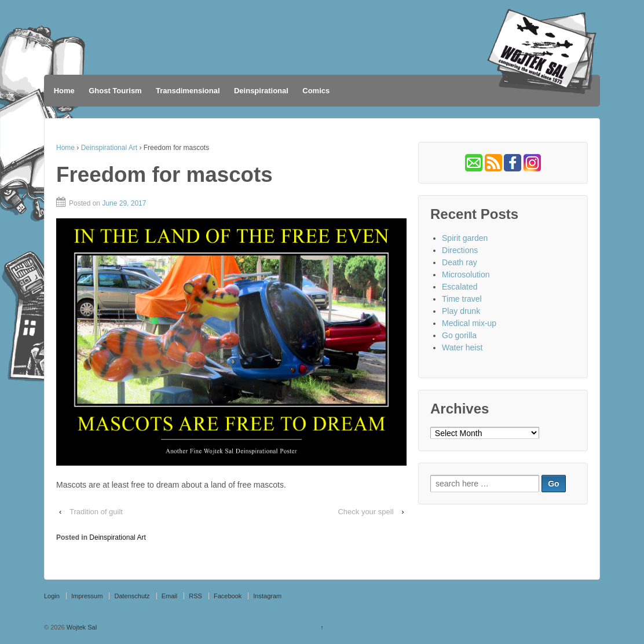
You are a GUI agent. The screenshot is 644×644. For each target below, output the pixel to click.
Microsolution (466, 275)
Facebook (228, 596)
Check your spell (365, 512)
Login (52, 596)
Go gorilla (459, 335)
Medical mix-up (469, 323)
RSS (195, 596)
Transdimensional (188, 91)
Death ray (460, 262)
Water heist (462, 347)
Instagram (267, 596)
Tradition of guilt (96, 512)
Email (170, 596)
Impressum (87, 596)
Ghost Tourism (115, 91)
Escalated (460, 287)
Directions (460, 250)
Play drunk (461, 311)
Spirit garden (465, 238)
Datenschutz (132, 596)
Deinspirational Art (109, 148)
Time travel (462, 299)
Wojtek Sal (81, 627)
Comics (316, 91)
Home (64, 91)
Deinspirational (261, 91)
